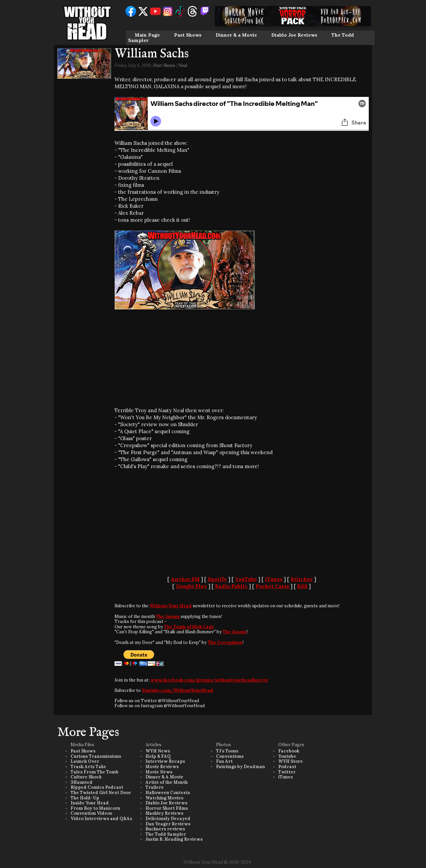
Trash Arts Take (88, 767)
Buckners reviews (165, 829)
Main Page (147, 35)
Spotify (217, 579)
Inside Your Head (90, 803)
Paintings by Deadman (240, 767)
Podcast (287, 767)
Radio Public (231, 586)
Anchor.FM (185, 579)
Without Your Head (171, 606)
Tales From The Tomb (95, 772)
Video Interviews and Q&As (101, 819)
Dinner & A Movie (164, 777)
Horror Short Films (167, 808)
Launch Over (85, 761)
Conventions (230, 756)
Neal (183, 65)
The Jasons (168, 616)
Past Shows (188, 35)
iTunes (274, 579)
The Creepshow (225, 642)
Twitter (287, 772)
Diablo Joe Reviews (294, 35)
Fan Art (224, 761)
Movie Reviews (162, 767)
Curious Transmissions (96, 756)
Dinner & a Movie (236, 35)
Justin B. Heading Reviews (174, 839)
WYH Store (291, 761)
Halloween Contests (168, 793)
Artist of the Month (167, 782)
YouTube (246, 579)
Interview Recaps (165, 761)
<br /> (134, 358)
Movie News (159, 772)
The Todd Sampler (166, 834)
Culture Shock (86, 777)
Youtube (287, 756)
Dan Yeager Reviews (168, 824)
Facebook (289, 751)
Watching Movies (164, 798)
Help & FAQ (158, 756)
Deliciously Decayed (168, 819)
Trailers (154, 787)
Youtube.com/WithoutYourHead (178, 690)
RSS (302, 586)
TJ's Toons (227, 751)
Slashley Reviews (164, 813)
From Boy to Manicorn (95, 808)
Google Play (191, 586)
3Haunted (82, 782)
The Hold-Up (85, 798)
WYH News (158, 751)
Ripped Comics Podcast (97, 787)
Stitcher (302, 579)
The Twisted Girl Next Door (101, 793)
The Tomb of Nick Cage (189, 627)
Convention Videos (91, 813)
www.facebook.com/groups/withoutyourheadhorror (209, 680)
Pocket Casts (272, 586)
